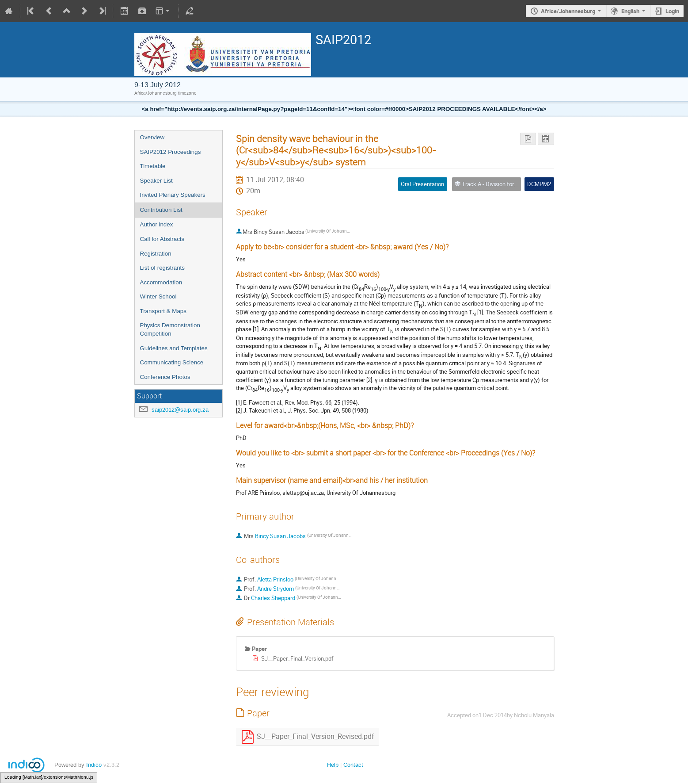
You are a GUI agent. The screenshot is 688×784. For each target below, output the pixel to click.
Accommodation (161, 282)
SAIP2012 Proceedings (171, 152)
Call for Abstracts (162, 239)
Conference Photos (165, 377)
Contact (353, 765)
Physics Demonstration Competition (170, 329)
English (630, 11)
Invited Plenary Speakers (173, 195)
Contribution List (161, 210)
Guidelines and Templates (174, 348)
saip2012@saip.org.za (180, 410)
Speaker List (156, 181)
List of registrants (162, 268)
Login (672, 11)
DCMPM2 (539, 184)
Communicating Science (172, 362)
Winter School (158, 296)
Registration (156, 254)
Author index (157, 224)
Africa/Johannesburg (568, 11)
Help (333, 765)
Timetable (153, 166)
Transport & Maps (163, 311)
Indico (94, 765)
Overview (152, 137)
